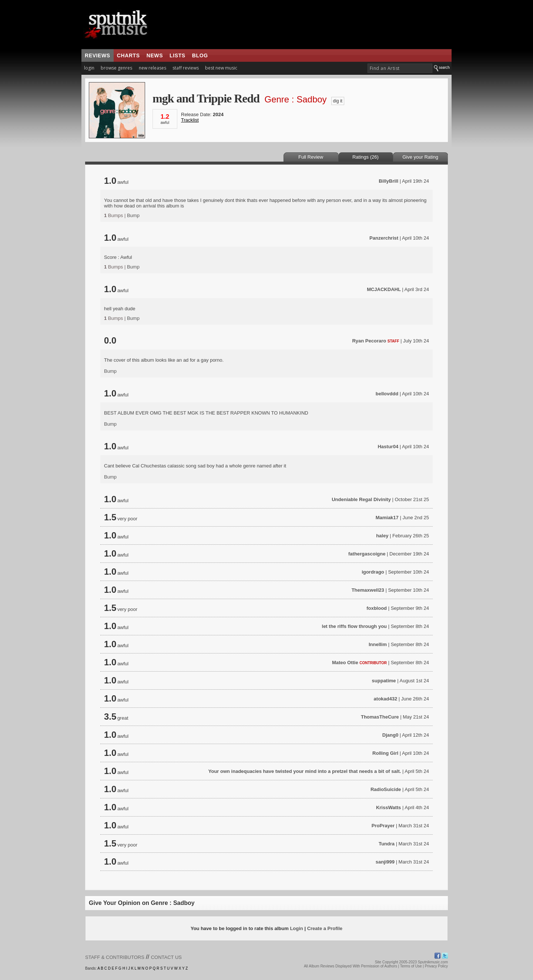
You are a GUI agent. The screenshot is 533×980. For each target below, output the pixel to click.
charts (128, 55)
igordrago (373, 572)
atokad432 (386, 699)
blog (200, 55)
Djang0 (390, 735)
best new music (221, 68)
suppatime (384, 681)
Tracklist (190, 120)
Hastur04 (388, 447)
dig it (338, 101)
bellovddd (387, 394)
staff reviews (186, 68)
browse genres (116, 68)
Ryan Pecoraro (369, 341)
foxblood (377, 608)
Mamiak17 (387, 518)
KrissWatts (388, 807)
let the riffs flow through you (355, 626)
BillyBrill (388, 181)
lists (177, 55)
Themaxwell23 (368, 590)
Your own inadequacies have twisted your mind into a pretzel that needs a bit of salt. (305, 771)
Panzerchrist (384, 238)
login (89, 68)
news (155, 55)
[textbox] (400, 68)
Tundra (387, 844)
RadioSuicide (386, 789)
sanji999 (385, 862)
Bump (133, 215)
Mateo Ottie (345, 663)
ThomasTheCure (380, 717)
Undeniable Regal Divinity (361, 499)
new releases (152, 68)
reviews (98, 55)
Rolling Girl (385, 753)
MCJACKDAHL (384, 289)
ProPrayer (383, 826)
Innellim (378, 644)
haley (382, 536)
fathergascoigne (367, 554)
